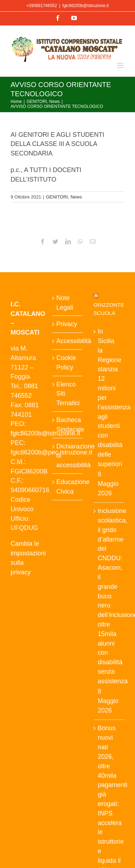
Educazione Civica (68, 487)
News (76, 197)
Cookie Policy (66, 363)
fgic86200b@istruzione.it (86, 6)
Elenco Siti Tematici (68, 394)
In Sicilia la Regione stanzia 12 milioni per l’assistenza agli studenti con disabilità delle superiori (109, 398)
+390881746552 (42, 6)
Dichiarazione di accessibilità (68, 456)
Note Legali (65, 303)
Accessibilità (68, 341)
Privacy (67, 324)
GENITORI (57, 197)
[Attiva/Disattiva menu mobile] (121, 65)
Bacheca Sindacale (68, 425)
